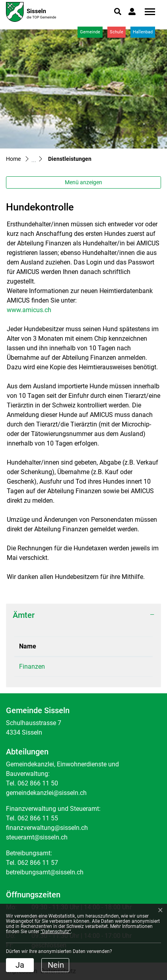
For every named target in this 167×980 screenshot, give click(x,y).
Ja (20, 965)
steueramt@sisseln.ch (37, 837)
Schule (117, 32)
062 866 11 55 (103, 667)
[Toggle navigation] (147, 12)
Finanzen (32, 667)
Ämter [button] (24, 615)
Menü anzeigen (83, 182)
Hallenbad (143, 32)
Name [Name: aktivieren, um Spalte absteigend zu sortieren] (28, 646)
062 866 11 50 (38, 783)
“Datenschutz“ (56, 932)
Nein (56, 965)
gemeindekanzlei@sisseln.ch (46, 793)
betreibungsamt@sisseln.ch (45, 872)
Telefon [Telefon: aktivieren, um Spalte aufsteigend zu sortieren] (93, 646)
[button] (118, 12)
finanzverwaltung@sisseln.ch (47, 828)
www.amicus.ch (33, 310)
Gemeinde (90, 32)
